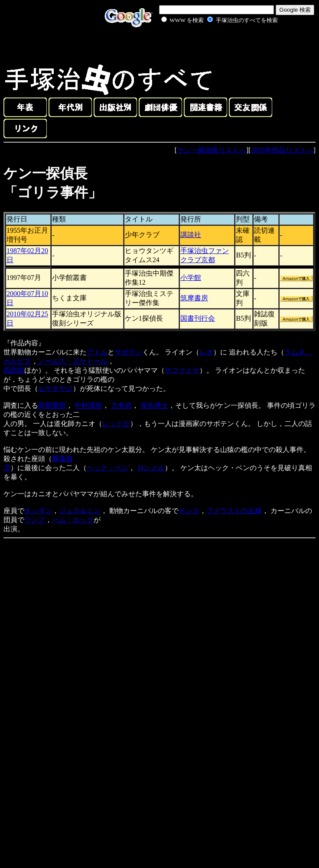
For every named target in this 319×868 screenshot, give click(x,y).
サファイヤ (182, 370)
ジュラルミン (80, 511)
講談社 (191, 235)
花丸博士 (154, 405)
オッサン (38, 511)
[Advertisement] (210, 45)
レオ (206, 352)
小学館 (191, 278)
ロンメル (151, 468)
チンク (189, 511)
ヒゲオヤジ (55, 388)
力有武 (121, 405)
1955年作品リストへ (282, 150)
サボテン (128, 352)
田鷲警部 (52, 405)
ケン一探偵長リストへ (212, 150)
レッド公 (116, 424)
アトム (97, 352)
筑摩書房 (194, 298)
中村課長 (88, 405)
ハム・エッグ (73, 520)
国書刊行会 (198, 318)
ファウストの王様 (234, 511)
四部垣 (14, 370)
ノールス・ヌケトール (73, 361)
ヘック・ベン (107, 468)
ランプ (35, 520)
